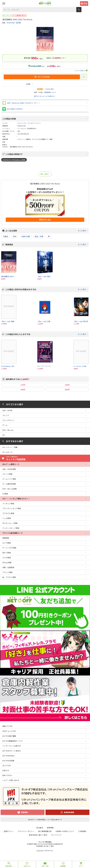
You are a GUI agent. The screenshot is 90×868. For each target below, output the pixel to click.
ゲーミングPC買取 (9, 548)
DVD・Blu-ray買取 (9, 489)
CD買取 (5, 494)
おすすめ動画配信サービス (12, 741)
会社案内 (40, 828)
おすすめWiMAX (8, 756)
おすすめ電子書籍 (9, 736)
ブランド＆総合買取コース (12, 533)
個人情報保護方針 (45, 831)
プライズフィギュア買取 (12, 508)
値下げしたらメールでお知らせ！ (45, 96)
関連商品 (47, 244)
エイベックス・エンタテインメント (29, 123)
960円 (67, 390)
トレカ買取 (7, 518)
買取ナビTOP (7, 726)
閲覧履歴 (63, 866)
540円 (23, 390)
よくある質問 (47, 231)
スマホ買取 (7, 558)
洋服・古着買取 (8, 567)
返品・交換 (39, 236)
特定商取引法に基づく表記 (45, 846)
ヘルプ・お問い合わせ (11, 780)
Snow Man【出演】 (14, 23)
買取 (85, 4)
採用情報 (50, 828)
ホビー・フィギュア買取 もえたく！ (16, 499)
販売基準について (50, 92)
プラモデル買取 (8, 513)
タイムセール (7, 452)
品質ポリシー (9, 831)
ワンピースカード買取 (11, 528)
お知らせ (6, 770)
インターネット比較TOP (12, 746)
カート (81, 866)
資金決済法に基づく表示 (38, 835)
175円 (23, 385)
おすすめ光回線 (8, 761)
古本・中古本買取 (9, 469)
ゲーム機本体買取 (9, 484)
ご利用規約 (82, 831)
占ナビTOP (7, 765)
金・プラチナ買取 (9, 577)
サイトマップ (56, 835)
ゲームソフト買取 (9, 479)
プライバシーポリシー (26, 831)
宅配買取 (24, 812)
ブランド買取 (7, 572)
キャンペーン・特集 (10, 447)
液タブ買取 (7, 553)
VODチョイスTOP (9, 731)
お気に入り (27, 866)
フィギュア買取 (8, 504)
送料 (15, 236)
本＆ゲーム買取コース (11, 464)
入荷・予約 (45, 866)
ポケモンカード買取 (10, 523)
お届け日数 (26, 236)
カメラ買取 (7, 543)
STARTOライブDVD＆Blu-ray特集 (14, 160)
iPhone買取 (7, 562)
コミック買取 (7, 474)
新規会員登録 (69, 812)
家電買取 (6, 538)
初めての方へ (7, 775)
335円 (67, 385)
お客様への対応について (65, 831)
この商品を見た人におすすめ (47, 334)
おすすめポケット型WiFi (12, 751)
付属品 (6, 236)
